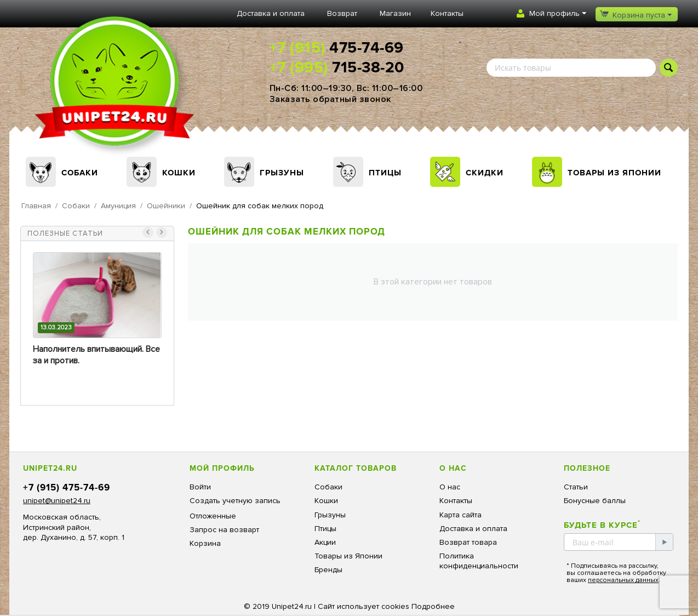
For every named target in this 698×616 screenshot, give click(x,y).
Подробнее (433, 606)
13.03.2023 (56, 327)
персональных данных (623, 580)
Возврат (342, 13)
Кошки (179, 173)
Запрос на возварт (224, 530)
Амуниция (118, 206)
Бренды (328, 570)
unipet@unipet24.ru (57, 501)
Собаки (80, 173)
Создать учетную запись (235, 501)
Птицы (385, 173)
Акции (325, 542)
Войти (200, 487)
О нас (450, 487)
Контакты (447, 13)
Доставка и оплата (271, 13)
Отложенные (213, 516)
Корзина (205, 543)
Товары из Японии (614, 173)
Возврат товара (468, 542)
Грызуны (282, 173)
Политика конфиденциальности (479, 561)
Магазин (395, 13)
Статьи (576, 487)
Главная (36, 206)
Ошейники (166, 206)
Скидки (485, 173)
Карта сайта (460, 515)
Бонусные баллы (595, 501)
